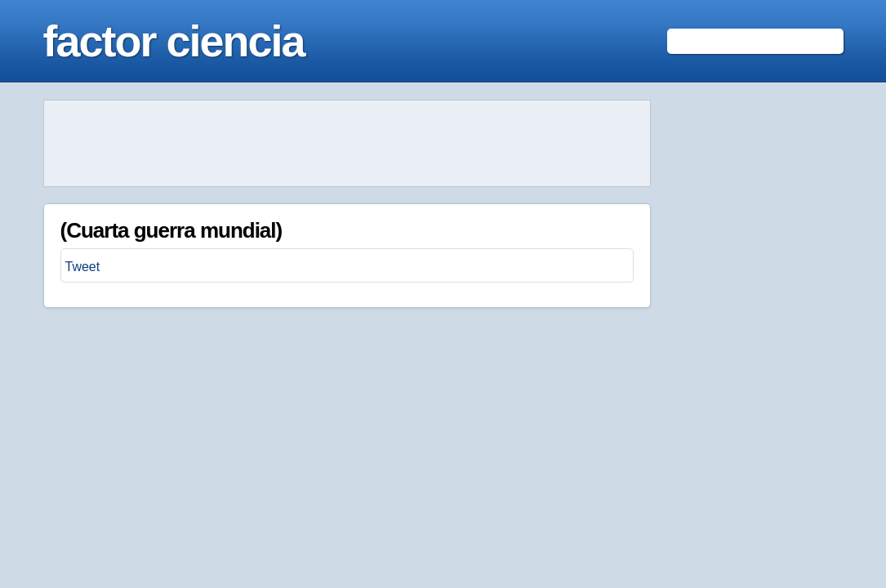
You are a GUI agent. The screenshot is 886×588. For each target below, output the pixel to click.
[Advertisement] (347, 144)
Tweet (83, 267)
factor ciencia (174, 41)
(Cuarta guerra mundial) (171, 230)
